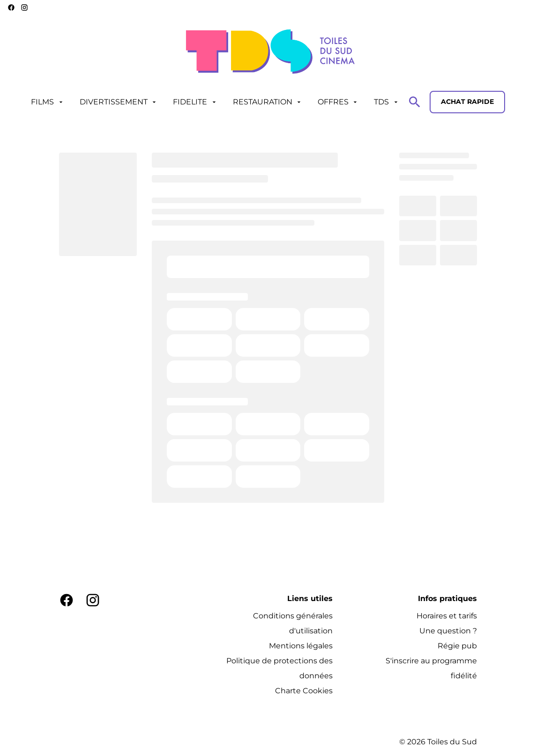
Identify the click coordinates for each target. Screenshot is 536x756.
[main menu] (215, 102)
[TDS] (387, 102)
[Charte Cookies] (304, 691)
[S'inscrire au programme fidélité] (420, 668)
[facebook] (11, 7)
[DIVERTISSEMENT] (119, 102)
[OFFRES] (338, 102)
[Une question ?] (448, 631)
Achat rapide (467, 102)
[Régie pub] (457, 646)
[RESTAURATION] (268, 102)
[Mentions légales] (301, 646)
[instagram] (24, 7)
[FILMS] (48, 102)
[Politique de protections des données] (275, 668)
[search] (415, 102)
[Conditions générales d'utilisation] (275, 624)
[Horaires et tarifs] (447, 616)
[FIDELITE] (195, 102)
